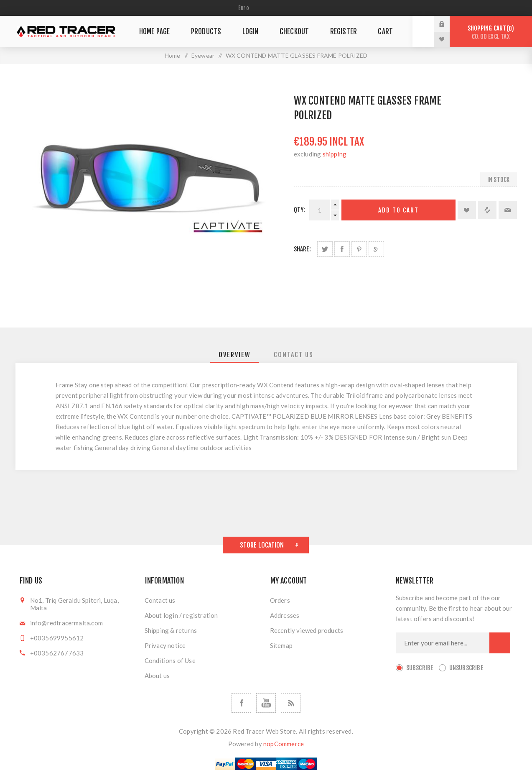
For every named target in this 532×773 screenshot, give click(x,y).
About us (157, 676)
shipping (335, 154)
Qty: (300, 210)
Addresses (285, 615)
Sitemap (281, 645)
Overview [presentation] (235, 355)
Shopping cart (491, 32)
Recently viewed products (307, 630)
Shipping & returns (171, 630)
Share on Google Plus (376, 249)
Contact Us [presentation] (294, 355)
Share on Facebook (342, 249)
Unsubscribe (466, 668)
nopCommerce (284, 744)
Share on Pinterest (359, 249)
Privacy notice (165, 645)
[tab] (235, 355)
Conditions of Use (170, 660)
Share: (302, 249)
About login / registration (181, 615)
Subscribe (420, 668)
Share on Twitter (325, 249)
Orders (280, 600)
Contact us (160, 600)
